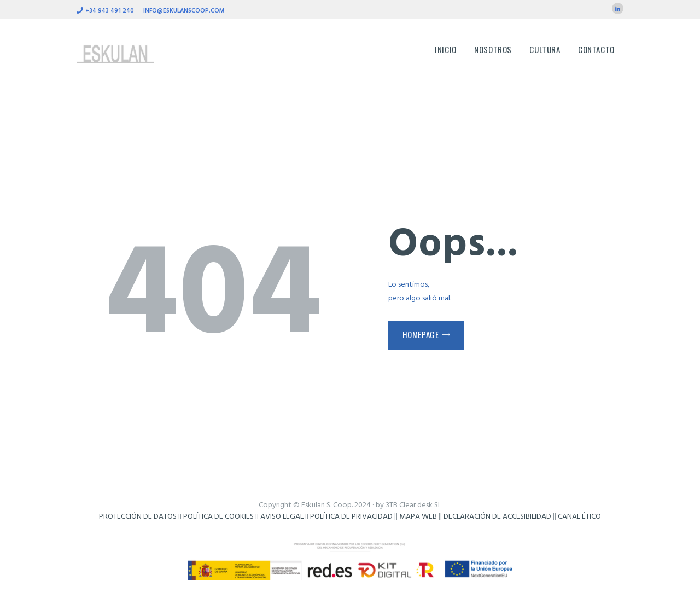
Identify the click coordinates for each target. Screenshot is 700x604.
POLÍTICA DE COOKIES (218, 517)
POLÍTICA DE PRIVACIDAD (351, 517)
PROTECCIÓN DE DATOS (138, 517)
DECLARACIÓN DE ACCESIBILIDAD (497, 517)
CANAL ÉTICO (579, 517)
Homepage (421, 334)
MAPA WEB (418, 517)
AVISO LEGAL (282, 517)
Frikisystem (350, 528)
